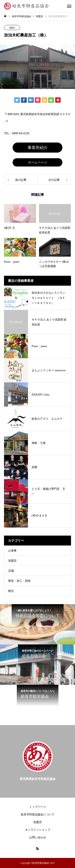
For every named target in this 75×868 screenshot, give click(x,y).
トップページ (38, 807)
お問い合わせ (38, 837)
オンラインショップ (38, 830)
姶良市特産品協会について (38, 814)
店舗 (11, 571)
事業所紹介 (38, 148)
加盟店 (12, 28)
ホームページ (38, 162)
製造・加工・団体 (19, 581)
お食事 (12, 551)
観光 (11, 591)
